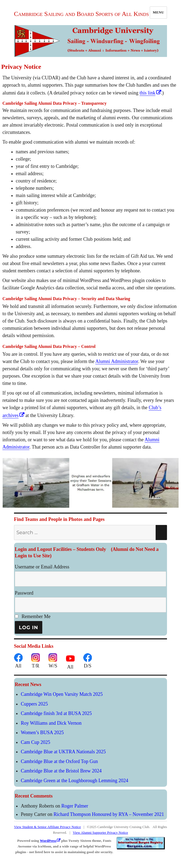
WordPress (48, 841)
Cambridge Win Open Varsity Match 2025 (62, 694)
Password (24, 593)
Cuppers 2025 (34, 704)
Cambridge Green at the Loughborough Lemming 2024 (74, 781)
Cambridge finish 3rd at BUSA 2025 (56, 713)
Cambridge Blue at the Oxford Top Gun (59, 761)
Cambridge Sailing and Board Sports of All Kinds (81, 14)
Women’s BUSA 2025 (42, 733)
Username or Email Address (42, 567)
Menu (158, 12)
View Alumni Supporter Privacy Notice (100, 833)
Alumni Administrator (117, 361)
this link (147, 93)
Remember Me (33, 616)
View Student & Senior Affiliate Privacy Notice (47, 827)
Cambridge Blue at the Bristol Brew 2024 (61, 771)
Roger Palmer (75, 806)
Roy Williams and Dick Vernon (51, 723)
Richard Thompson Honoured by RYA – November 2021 (109, 814)
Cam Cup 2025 (35, 742)
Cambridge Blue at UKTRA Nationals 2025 (63, 752)
